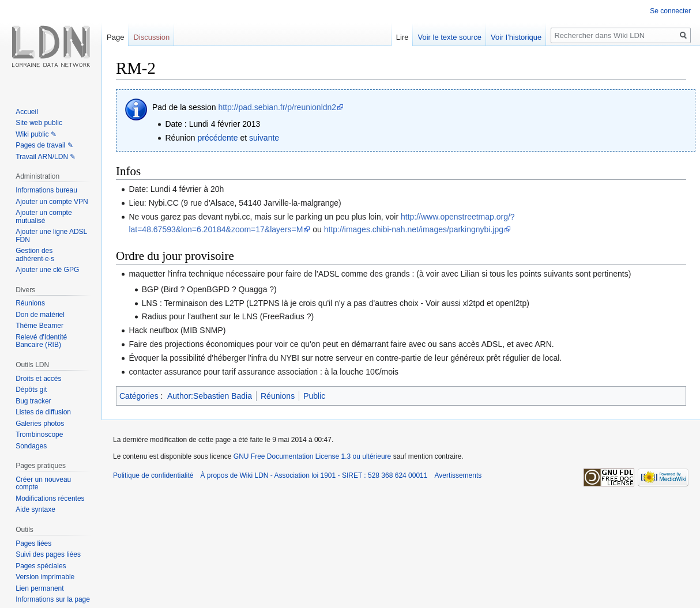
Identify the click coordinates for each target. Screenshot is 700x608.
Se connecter (670, 11)
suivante (264, 138)
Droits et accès (38, 379)
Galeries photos (40, 424)
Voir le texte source (449, 37)
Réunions (278, 396)
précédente (217, 138)
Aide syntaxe (35, 509)
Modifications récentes (50, 499)
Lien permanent (39, 588)
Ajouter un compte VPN (52, 202)
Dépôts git (31, 390)
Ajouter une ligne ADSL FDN (51, 236)
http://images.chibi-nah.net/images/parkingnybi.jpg (414, 229)
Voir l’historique (516, 37)
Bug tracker (33, 401)
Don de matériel (40, 315)
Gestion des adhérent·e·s (35, 255)
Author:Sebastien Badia (210, 396)
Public (314, 396)
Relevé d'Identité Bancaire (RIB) (41, 341)
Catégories (139, 396)
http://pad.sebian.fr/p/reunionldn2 (277, 107)
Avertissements (458, 475)
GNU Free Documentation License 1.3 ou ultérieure (312, 456)
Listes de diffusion (43, 412)
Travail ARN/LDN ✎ (46, 157)
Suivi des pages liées (48, 554)
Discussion (151, 37)
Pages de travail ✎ (44, 145)
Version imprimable (45, 577)
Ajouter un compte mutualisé (44, 217)
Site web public (39, 123)
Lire (402, 37)
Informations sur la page (53, 599)
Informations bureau (46, 190)
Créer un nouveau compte (43, 484)
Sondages (31, 446)
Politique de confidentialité (153, 475)
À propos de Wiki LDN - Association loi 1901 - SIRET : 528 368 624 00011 (314, 475)
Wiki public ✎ (36, 134)
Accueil (27, 112)
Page (115, 37)
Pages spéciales (41, 566)
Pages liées (33, 543)
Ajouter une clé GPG (47, 270)
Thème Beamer (39, 326)
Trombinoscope (39, 435)
